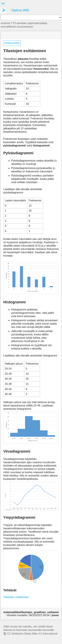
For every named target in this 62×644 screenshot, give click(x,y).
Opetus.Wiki (20, 10)
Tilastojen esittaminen (16, 597)
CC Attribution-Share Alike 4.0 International (32, 634)
